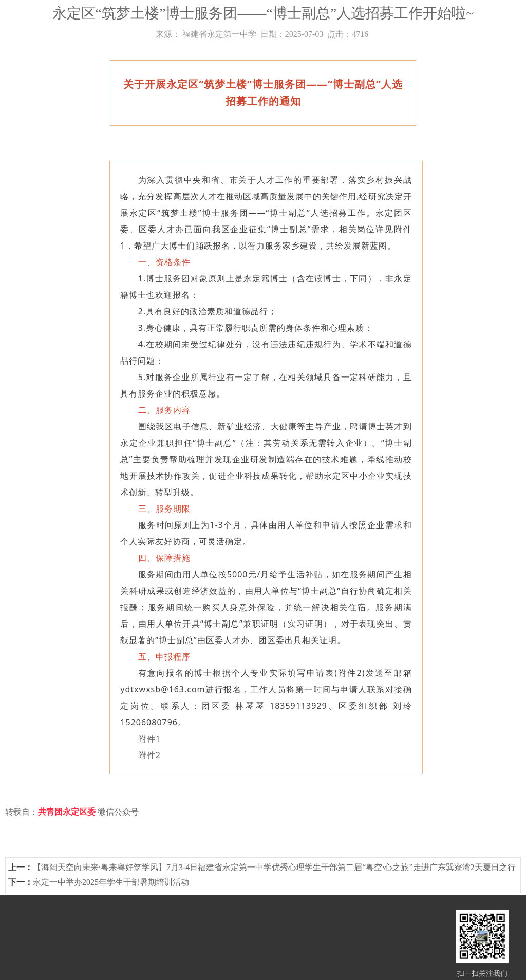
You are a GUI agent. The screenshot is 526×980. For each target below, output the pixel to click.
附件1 (149, 739)
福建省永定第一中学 (219, 34)
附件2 (149, 755)
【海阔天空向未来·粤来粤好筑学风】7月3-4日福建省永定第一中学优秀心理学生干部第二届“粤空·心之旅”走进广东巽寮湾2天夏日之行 (274, 867)
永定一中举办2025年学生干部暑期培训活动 (111, 882)
